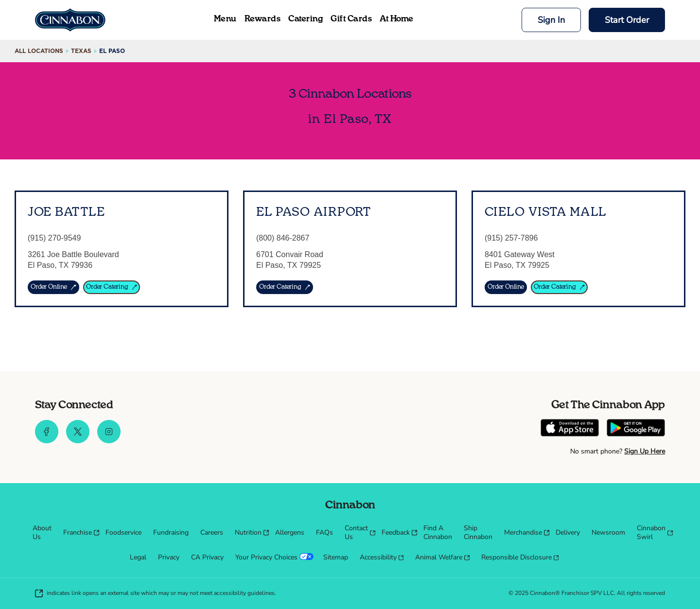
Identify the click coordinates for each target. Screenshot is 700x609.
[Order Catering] (560, 287)
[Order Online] (506, 287)
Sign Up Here (645, 451)
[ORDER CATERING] (112, 287)
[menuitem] (42, 533)
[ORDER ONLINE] (53, 287)
